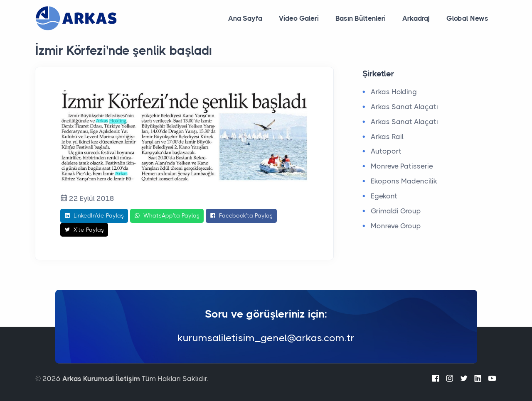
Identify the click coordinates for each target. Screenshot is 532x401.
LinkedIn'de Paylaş (94, 216)
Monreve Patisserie (402, 166)
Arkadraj (416, 18)
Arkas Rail (387, 137)
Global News (467, 18)
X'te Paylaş (84, 230)
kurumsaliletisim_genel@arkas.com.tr (266, 338)
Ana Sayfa (245, 18)
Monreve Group (396, 226)
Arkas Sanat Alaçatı (404, 107)
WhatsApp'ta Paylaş (167, 216)
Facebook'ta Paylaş (241, 216)
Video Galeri (299, 18)
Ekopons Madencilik (404, 181)
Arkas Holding (394, 92)
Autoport (386, 151)
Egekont (384, 196)
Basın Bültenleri (361, 18)
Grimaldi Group (396, 211)
